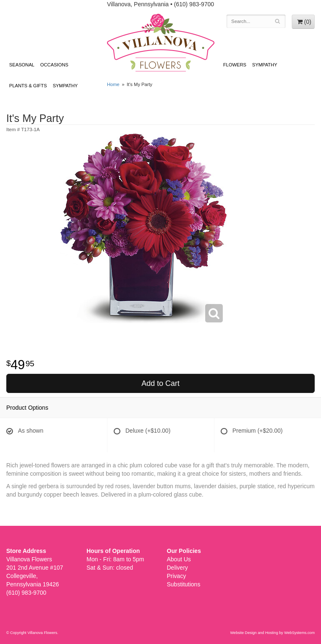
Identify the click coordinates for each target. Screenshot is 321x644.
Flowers (235, 65)
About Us (179, 559)
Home (113, 84)
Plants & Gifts (28, 86)
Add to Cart (160, 383)
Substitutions (183, 584)
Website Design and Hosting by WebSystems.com (273, 633)
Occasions (54, 65)
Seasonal (22, 65)
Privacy (176, 576)
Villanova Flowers (161, 43)
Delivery (177, 568)
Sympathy (65, 86)
